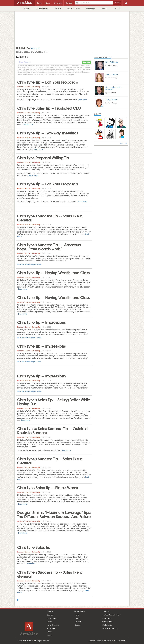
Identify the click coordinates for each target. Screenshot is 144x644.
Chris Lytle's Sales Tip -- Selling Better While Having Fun (54, 401)
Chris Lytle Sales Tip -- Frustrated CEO (49, 108)
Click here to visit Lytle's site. (29, 264)
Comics (77, 618)
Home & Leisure (74, 8)
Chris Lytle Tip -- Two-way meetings (48, 133)
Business (27, 8)
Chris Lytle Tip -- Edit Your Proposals (47, 82)
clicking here (71, 74)
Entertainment (43, 8)
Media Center (107, 625)
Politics (105, 8)
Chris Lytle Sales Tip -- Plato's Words (48, 487)
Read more (82, 100)
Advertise (92, 641)
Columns (78, 622)
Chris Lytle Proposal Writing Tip (43, 157)
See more (123, 143)
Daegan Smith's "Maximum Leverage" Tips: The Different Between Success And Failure (54, 514)
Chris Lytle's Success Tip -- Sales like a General (50, 218)
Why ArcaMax (107, 622)
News (77, 615)
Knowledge (91, 8)
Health (58, 8)
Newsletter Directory (110, 628)
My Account (107, 618)
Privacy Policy (101, 641)
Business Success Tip (33, 87)
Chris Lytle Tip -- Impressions (41, 322)
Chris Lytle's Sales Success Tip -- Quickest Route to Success (53, 430)
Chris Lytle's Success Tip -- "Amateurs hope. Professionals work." (49, 246)
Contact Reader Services (111, 615)
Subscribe (87, 62)
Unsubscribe (122, 641)
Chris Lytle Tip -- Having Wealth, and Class (53, 272)
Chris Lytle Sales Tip (34, 547)
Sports (118, 8)
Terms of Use (112, 641)
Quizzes (78, 625)
